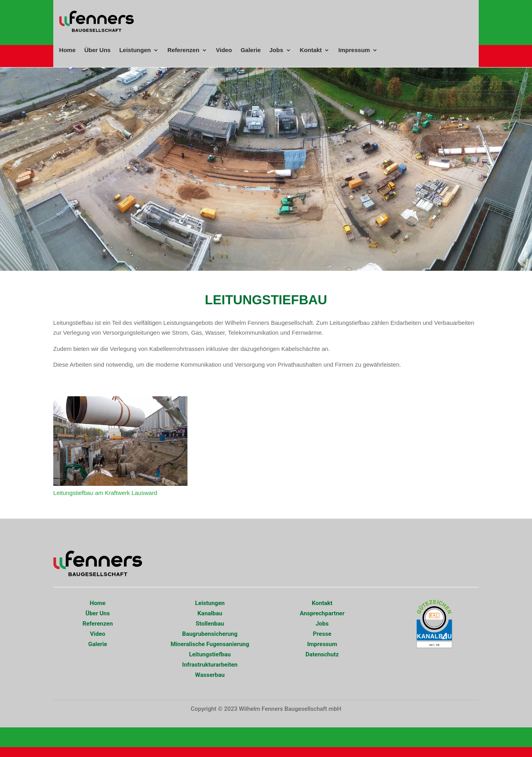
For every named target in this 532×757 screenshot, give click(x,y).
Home (67, 50)
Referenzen (183, 50)
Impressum (354, 50)
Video (224, 50)
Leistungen (135, 50)
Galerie (251, 50)
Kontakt (311, 50)
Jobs (276, 50)
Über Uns (97, 50)
